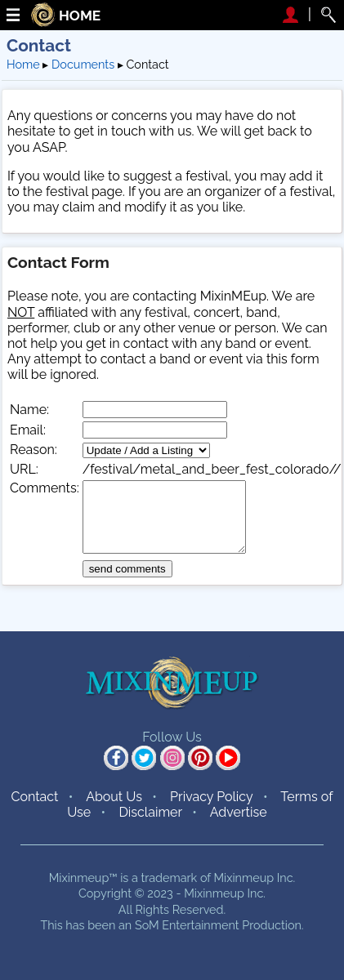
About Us (114, 797)
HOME (80, 16)
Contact (34, 797)
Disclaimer (150, 812)
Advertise (239, 812)
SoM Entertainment (187, 925)
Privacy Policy (212, 797)
